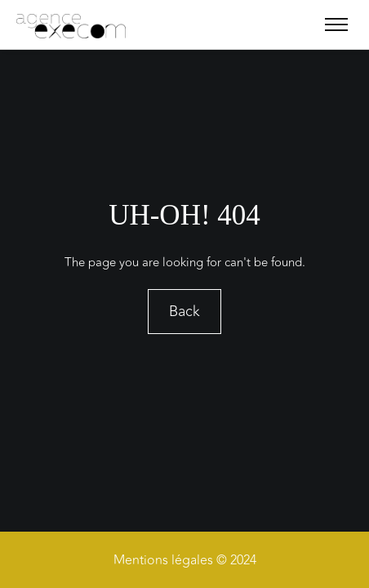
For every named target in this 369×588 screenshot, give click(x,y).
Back (184, 312)
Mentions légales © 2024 (185, 560)
